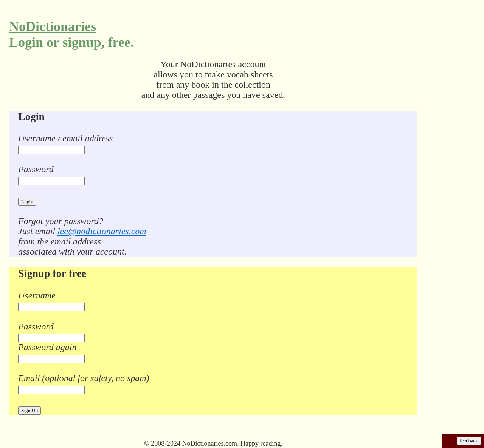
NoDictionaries (53, 26)
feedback (469, 441)
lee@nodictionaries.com (102, 231)
